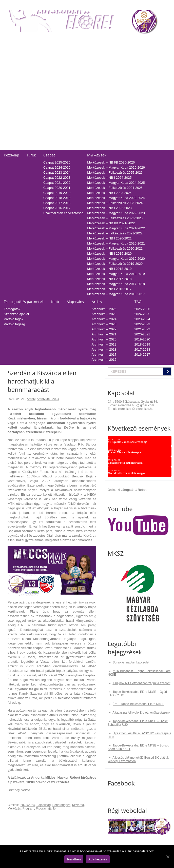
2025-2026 (130, 49)
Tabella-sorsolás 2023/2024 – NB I (72, 59)
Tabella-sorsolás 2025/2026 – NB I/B (73, 49)
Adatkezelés (13, 137)
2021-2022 (130, 69)
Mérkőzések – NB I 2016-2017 (109, 289)
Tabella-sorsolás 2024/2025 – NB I (72, 54)
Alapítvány (75, 302)
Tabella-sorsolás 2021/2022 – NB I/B (73, 69)
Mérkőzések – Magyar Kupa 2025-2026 (116, 167)
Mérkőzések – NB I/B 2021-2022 (111, 223)
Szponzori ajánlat (16, 314)
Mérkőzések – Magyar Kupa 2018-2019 (116, 274)
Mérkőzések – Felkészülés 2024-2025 (115, 188)
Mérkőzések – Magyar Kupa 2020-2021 (116, 243)
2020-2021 (130, 75)
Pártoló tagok (14, 319)
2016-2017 (130, 95)
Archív (97, 302)
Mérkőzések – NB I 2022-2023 (109, 208)
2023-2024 (130, 59)
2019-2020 (130, 80)
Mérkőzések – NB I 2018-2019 (109, 269)
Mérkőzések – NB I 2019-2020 (109, 254)
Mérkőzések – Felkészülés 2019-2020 (115, 264)
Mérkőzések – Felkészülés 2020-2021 (115, 248)
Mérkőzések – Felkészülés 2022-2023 (115, 218)
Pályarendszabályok (18, 132)
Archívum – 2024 (104, 319)
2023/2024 (28, 805)
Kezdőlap (12, 155)
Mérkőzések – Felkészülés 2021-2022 (115, 233)
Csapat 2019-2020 (57, 193)
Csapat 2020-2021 (57, 188)
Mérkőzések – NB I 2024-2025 (109, 178)
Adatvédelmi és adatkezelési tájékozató (33, 122)
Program (28, 809)
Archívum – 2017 (104, 355)
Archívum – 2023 (104, 324)
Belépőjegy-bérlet (16, 41)
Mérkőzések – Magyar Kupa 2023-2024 (116, 198)
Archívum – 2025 (104, 314)
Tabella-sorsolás (59, 41)
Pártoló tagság (14, 324)
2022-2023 (130, 64)
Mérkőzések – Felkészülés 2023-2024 (115, 203)
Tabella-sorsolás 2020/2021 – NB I (72, 75)
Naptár (109, 41)
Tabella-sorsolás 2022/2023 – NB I (72, 64)
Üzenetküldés (14, 127)
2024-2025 (130, 54)
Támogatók (12, 309)
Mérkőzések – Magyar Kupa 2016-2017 (116, 294)
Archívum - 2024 (48, 399)
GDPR (9, 147)
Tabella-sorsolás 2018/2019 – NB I (72, 85)
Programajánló (46, 809)
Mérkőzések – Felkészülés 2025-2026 (115, 173)
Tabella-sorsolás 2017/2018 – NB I (72, 90)
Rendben (74, 859)
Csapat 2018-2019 (57, 198)
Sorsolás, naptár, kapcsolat (131, 662)
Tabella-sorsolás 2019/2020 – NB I (72, 80)
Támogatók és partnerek (24, 302)
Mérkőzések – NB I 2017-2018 (109, 279)
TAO (125, 41)
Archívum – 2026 (104, 309)
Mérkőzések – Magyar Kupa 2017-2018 (116, 284)
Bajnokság (44, 805)
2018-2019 (130, 85)
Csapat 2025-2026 (57, 162)
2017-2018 (130, 90)
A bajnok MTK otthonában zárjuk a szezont (141, 683)
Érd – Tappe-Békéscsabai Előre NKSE (139, 704)
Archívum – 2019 (104, 344)
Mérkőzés (14, 809)
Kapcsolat (11, 104)
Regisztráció (13, 49)
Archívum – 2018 (104, 349)
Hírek (31, 155)
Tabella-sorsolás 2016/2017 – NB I (72, 95)
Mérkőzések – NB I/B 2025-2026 (111, 162)
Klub (55, 302)
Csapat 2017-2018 (57, 203)
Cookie (9, 142)
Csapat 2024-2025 (57, 167)
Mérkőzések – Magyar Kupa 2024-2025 (116, 183)
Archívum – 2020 (104, 339)
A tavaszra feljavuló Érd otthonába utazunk (141, 713)
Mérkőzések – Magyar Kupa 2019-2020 (116, 259)
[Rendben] (168, 857)
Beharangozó (61, 805)
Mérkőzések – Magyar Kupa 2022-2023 (116, 213)
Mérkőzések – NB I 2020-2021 (109, 238)
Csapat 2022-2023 (57, 178)
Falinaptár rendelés (18, 112)
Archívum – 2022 (104, 329)
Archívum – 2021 (104, 334)
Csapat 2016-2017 (57, 208)
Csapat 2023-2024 (57, 173)
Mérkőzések (96, 155)
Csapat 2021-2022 (57, 183)
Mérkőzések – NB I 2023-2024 (109, 193)
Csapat (49, 155)
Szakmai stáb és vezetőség (63, 213)
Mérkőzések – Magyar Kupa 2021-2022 (116, 228)
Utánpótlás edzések (18, 117)
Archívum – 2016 (104, 360)
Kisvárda (78, 805)
